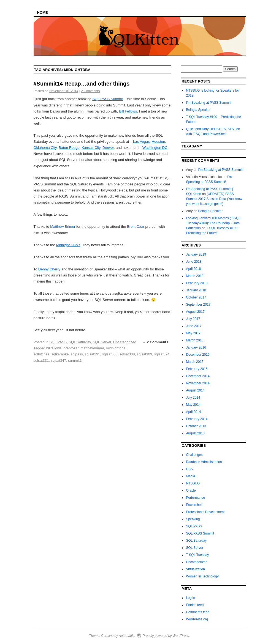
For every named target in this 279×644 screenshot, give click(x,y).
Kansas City (91, 148)
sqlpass (77, 354)
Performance (195, 498)
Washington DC (155, 148)
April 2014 (193, 412)
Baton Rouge (69, 148)
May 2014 (193, 405)
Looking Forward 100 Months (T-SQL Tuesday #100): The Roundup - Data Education (213, 223)
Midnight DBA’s (68, 245)
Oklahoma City (45, 148)
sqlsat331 (41, 361)
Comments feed (198, 612)
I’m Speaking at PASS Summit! (209, 103)
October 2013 (196, 426)
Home (43, 13)
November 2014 (198, 383)
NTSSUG (193, 483)
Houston (158, 142)
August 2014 (195, 390)
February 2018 (197, 283)
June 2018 (194, 262)
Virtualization (195, 569)
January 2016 (196, 347)
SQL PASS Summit (108, 99)
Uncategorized (125, 342)
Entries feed (195, 605)
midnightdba (116, 348)
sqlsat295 (93, 354)
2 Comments (90, 91)
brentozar (71, 348)
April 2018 (193, 269)
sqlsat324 (162, 354)
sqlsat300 (110, 354)
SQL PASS (58, 342)
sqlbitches (42, 354)
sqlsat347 (58, 361)
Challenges (194, 455)
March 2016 (195, 340)
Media (190, 476)
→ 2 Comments (155, 342)
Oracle (191, 490)
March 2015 (195, 362)
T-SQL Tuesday (197, 555)
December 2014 (198, 376)
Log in (190, 598)
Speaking (193, 519)
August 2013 (195, 433)
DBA (189, 469)
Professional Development (205, 512)
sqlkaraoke (60, 354)
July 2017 (193, 319)
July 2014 (193, 398)
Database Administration (204, 462)
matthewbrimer (92, 348)
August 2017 (195, 312)
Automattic (127, 636)
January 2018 (196, 290)
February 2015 (197, 369)
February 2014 (197, 419)
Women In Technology (202, 576)
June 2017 (194, 326)
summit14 (76, 361)
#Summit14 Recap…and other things (82, 84)
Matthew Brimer (63, 227)
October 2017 (196, 297)
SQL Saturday (80, 342)
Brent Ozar (136, 227)
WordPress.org (197, 619)
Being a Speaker (198, 110)
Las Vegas (141, 142)
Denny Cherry (49, 269)
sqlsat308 (127, 354)
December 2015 (198, 355)
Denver (108, 148)
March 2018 (195, 276)
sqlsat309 (145, 354)
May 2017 (193, 333)
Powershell (194, 505)
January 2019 (196, 254)
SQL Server (102, 342)
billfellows (54, 348)
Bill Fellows (128, 111)
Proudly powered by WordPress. (166, 636)
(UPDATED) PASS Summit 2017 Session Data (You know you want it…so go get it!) (214, 199)
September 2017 (198, 305)
